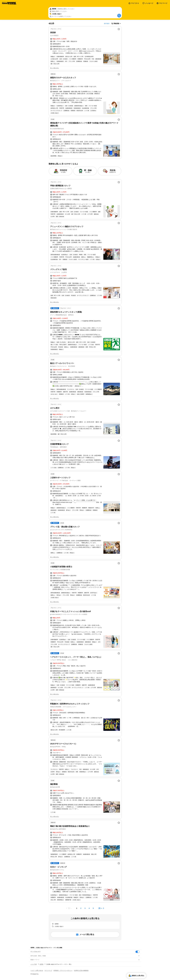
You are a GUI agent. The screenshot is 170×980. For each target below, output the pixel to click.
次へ (100, 908)
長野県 (41, 964)
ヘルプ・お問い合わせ (37, 970)
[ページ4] (89, 908)
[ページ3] (85, 908)
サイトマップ (48, 970)
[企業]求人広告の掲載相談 (81, 970)
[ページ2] (81, 908)
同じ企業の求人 (55, 68)
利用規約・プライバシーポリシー (63, 970)
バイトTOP (34, 964)
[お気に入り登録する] (119, 29)
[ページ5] (93, 908)
